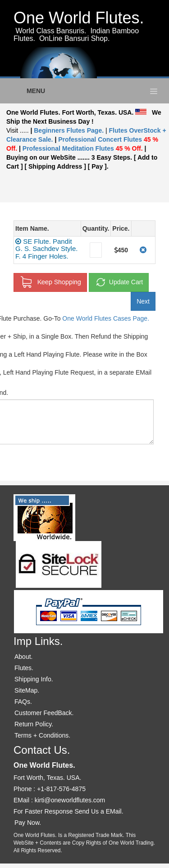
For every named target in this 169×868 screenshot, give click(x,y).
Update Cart (119, 282)
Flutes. (24, 668)
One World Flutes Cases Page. (106, 318)
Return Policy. (34, 724)
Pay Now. (28, 823)
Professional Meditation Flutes (83, 148)
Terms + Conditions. (42, 735)
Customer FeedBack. (44, 713)
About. (23, 657)
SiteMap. (27, 690)
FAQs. (23, 702)
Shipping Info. (34, 679)
